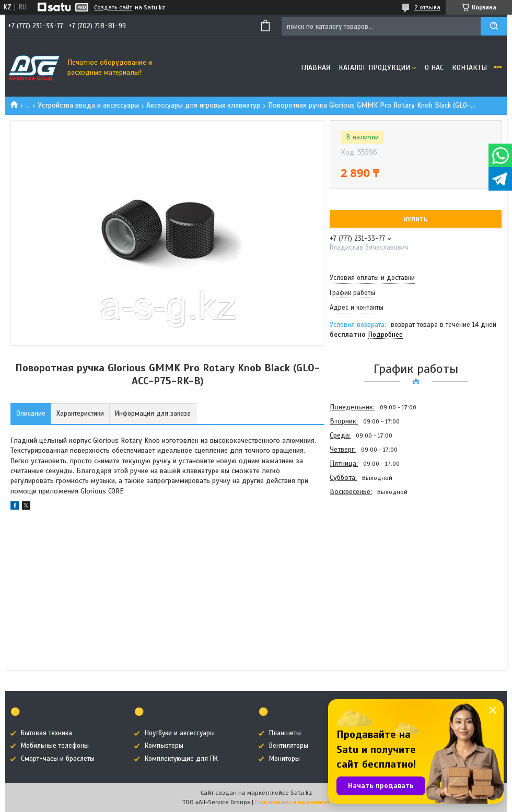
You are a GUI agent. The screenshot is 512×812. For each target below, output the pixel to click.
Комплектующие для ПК (181, 759)
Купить (416, 219)
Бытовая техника (46, 733)
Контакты (469, 68)
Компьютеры (164, 746)
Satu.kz (301, 793)
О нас (434, 68)
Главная (316, 68)
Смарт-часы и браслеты (58, 759)
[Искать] (494, 26)
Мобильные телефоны (55, 746)
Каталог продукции (374, 68)
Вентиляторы (289, 746)
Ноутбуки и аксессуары (180, 733)
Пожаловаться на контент (292, 802)
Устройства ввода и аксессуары (88, 105)
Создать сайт (113, 7)
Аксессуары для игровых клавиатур (203, 105)
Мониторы (284, 759)
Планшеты (285, 733)
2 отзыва (427, 7)
